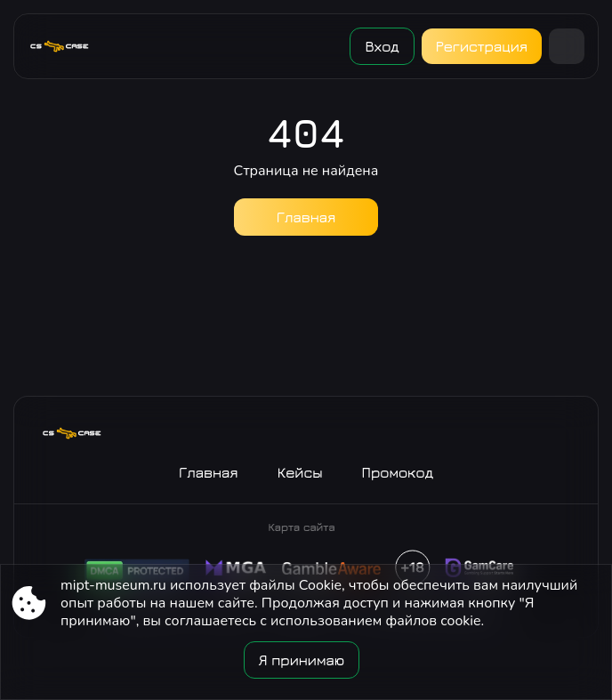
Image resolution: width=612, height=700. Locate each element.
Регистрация (482, 46)
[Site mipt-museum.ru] (66, 46)
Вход (382, 46)
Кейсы (300, 472)
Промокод (398, 472)
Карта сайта (301, 527)
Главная (306, 217)
